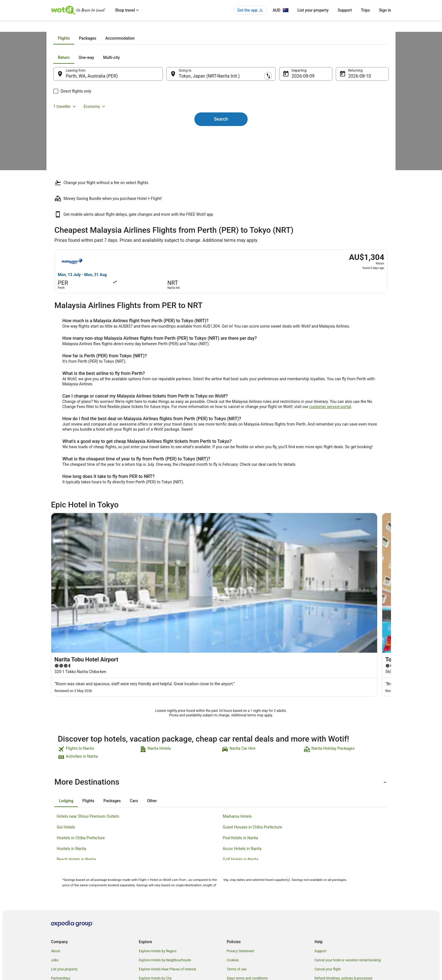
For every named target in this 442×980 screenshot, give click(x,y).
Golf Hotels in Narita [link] (241, 776)
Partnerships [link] (61, 895)
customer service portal (330, 411)
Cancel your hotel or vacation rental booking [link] (348, 877)
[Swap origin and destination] (170, 138)
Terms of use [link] (237, 886)
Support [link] (320, 868)
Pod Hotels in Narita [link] (240, 754)
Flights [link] (77, 27)
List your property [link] (64, 886)
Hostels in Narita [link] (71, 765)
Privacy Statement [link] (240, 868)
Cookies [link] (233, 877)
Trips (365, 10)
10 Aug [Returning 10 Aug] (348, 140)
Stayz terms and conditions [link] (247, 895)
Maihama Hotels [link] (237, 733)
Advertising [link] (59, 922)
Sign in (385, 10)
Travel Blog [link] (147, 922)
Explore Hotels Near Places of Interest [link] (167, 886)
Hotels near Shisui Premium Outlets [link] (88, 733)
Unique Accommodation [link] (157, 913)
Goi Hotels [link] (66, 744)
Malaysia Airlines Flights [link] (105, 27)
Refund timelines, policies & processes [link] (344, 895)
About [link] (56, 868)
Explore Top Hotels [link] (153, 904)
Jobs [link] (55, 877)
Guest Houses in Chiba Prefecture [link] (252, 744)
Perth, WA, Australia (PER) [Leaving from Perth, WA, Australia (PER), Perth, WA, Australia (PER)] (103, 140)
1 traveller (329, 122)
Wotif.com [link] (59, 27)
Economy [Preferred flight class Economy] (359, 122)
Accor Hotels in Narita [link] (242, 765)
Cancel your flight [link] (328, 886)
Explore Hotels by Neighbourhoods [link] (165, 877)
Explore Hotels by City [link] (155, 895)
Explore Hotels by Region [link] (158, 868)
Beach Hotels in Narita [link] (76, 776)
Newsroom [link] (59, 904)
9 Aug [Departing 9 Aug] (294, 140)
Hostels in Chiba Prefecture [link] (81, 754)
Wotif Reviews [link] (149, 931)
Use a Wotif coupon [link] (329, 904)
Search (221, 174)
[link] (98, 666)
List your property (313, 10)
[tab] (188, 103)
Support (345, 10)
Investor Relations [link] (65, 913)
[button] (221, 699)
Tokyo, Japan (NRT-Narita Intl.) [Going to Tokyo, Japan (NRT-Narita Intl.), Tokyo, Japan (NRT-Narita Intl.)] (213, 140)
